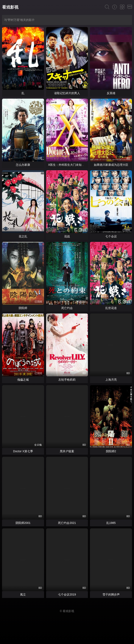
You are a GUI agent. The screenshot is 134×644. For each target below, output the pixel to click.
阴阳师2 (111, 451)
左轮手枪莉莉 (67, 380)
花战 (67, 236)
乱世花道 (111, 308)
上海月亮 (111, 380)
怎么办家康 (23, 165)
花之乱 (23, 236)
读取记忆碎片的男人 (67, 93)
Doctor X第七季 (23, 451)
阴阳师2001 (23, 523)
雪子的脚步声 (111, 594)
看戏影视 (10, 7)
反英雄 (111, 93)
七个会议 (111, 236)
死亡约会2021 (67, 523)
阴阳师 (23, 308)
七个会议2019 (67, 594)
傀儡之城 (23, 380)
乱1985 (111, 523)
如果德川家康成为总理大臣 (111, 165)
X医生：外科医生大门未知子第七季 (71, 165)
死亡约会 (67, 308)
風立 (23, 594)
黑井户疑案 (67, 451)
